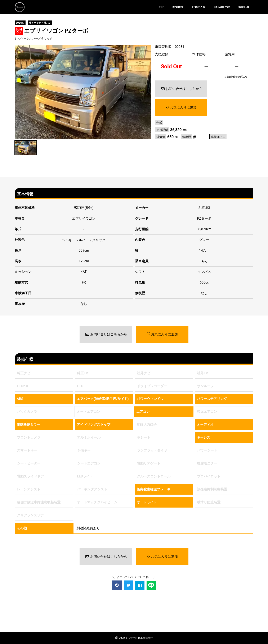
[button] (117, 585)
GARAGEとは (222, 7)
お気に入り (199, 7)
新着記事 (244, 7)
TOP (162, 7)
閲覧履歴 (178, 7)
